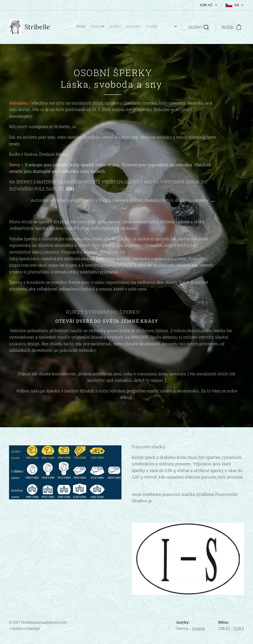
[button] (199, 27)
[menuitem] (112, 27)
